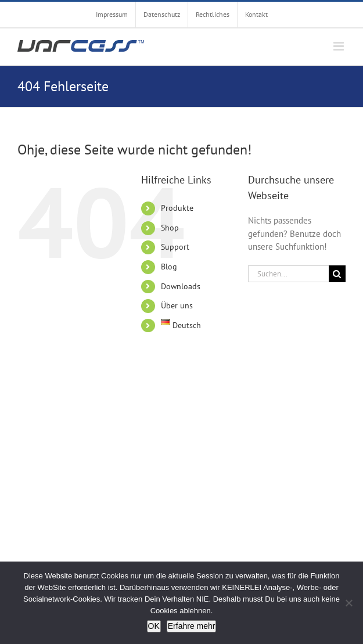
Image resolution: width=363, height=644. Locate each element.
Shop (170, 228)
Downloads (181, 286)
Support (175, 247)
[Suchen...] (288, 274)
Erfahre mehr (192, 626)
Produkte (177, 208)
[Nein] (348, 603)
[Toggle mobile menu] (339, 46)
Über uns (177, 305)
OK (154, 626)
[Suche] (337, 274)
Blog (169, 267)
